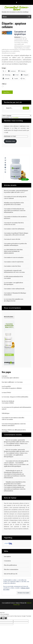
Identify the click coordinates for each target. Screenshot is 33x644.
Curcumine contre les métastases (14, 229)
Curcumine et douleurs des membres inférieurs (15, 218)
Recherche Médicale (8, 401)
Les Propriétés (6, 386)
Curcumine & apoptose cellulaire (12, 388)
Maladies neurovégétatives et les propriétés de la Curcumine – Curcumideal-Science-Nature (15, 484)
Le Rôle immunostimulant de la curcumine (13, 277)
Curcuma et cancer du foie (12, 239)
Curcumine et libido (8, 403)
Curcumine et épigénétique (20, 33)
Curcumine (24, 43)
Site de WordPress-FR (11, 574)
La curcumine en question (12, 445)
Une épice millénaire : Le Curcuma (12, 382)
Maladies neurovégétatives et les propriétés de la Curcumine (14, 204)
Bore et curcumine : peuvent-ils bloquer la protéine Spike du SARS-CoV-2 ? (16, 191)
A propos (5, 376)
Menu (5, 17)
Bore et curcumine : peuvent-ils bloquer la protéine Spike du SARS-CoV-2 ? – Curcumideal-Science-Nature (16, 442)
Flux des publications (10, 565)
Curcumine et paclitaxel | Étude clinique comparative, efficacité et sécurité (16, 234)
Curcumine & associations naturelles (13, 418)
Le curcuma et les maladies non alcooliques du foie (14, 300)
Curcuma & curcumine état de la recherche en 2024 (14, 224)
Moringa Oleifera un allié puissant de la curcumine (14, 431)
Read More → (7, 92)
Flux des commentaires (11, 569)
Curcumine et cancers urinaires (14, 257)
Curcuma (17, 43)
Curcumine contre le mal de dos (14, 262)
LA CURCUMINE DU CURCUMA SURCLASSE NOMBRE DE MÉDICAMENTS (13, 251)
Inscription (7, 556)
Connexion (7, 561)
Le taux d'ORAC (6, 393)
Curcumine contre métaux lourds (14, 289)
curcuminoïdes (15, 51)
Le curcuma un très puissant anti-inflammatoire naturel (16, 408)
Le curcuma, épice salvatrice (10, 378)
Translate (14, 118)
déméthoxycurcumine (9, 53)
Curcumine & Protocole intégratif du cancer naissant (15, 197)
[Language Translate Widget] (16, 116)
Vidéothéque (6, 413)
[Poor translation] (5, 618)
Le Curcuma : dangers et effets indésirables (15, 397)
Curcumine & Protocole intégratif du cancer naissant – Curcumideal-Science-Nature (16, 463)
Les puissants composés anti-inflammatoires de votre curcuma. (14, 271)
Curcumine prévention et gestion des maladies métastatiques (15, 244)
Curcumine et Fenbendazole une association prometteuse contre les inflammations (15, 211)
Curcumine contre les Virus (12, 266)
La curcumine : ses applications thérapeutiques (13, 283)
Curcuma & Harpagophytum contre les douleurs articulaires (14, 425)
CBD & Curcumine (7, 419)
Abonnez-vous (10, 141)
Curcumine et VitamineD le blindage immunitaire (15, 294)
